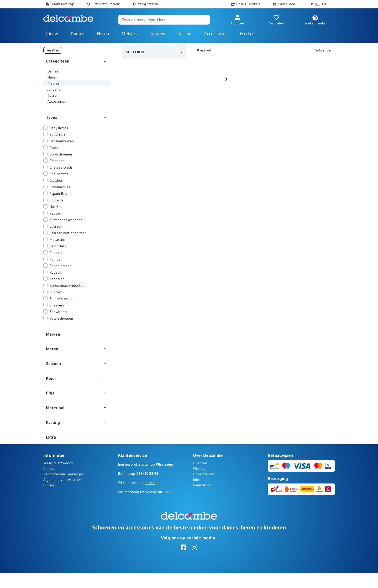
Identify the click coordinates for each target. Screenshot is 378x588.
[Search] (164, 20)
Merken (247, 33)
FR (311, 4)
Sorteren (154, 52)
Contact (49, 483)
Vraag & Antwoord (58, 478)
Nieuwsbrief (202, 500)
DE (330, 4)
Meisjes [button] (129, 33)
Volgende (323, 50)
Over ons (200, 478)
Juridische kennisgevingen (64, 489)
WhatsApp (165, 479)
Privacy (49, 500)
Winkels (199, 483)
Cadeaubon (287, 4)
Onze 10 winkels (248, 4)
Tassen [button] (185, 33)
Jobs (196, 494)
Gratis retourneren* (106, 4)
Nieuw (52, 33)
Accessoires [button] (216, 33)
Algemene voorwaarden (62, 494)
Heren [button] (103, 33)
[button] (237, 20)
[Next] (227, 79)
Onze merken (204, 489)
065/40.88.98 (147, 488)
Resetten (53, 50)
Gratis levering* (63, 4)
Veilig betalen (148, 4)
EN (324, 4)
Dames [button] (77, 33)
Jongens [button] (157, 33)
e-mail (150, 497)
